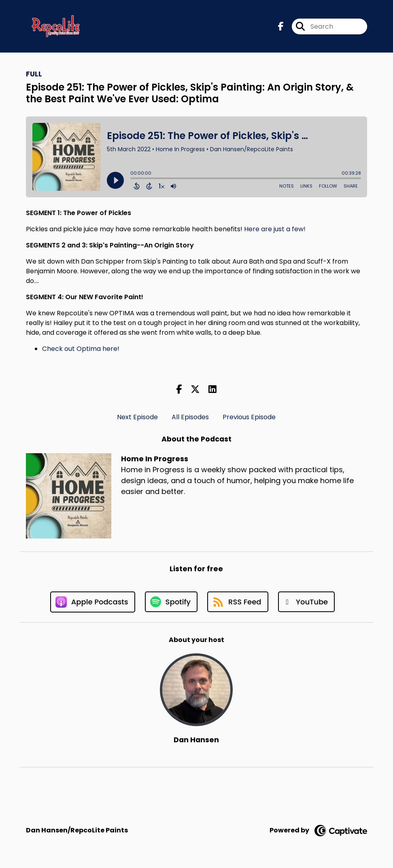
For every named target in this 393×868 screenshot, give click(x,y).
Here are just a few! (275, 229)
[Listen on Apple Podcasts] (93, 602)
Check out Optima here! (81, 349)
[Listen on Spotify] (171, 602)
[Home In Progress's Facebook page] (281, 26)
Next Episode (137, 417)
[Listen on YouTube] (307, 602)
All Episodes (190, 417)
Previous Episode (249, 417)
